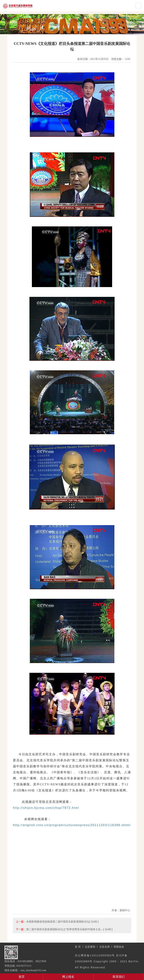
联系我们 (119, 977)
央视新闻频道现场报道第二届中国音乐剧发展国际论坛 (58, 922)
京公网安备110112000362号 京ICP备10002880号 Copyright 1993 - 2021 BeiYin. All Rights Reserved (107, 961)
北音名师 (104, 947)
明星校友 (119, 947)
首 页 (78, 947)
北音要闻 (90, 947)
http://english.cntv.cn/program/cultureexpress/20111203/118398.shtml (72, 825)
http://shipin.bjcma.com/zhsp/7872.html (46, 808)
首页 (22, 977)
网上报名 (68, 977)
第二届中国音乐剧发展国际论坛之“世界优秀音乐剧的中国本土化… (65, 929)
